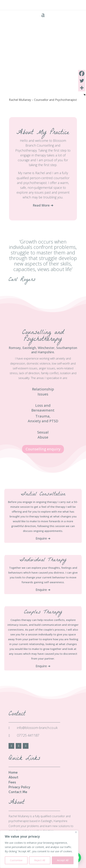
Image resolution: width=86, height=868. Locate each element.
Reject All (40, 860)
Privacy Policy (19, 787)
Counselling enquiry (43, 449)
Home (13, 772)
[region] (39, 849)
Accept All (63, 860)
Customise (16, 860)
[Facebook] (82, 73)
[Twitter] (82, 81)
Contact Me (18, 792)
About (13, 777)
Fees (12, 782)
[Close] (76, 832)
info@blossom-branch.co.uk (37, 728)
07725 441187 (28, 735)
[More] (82, 88)
